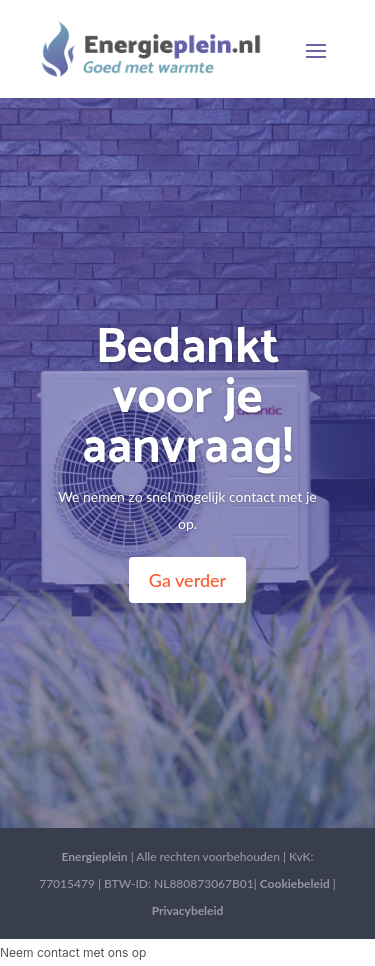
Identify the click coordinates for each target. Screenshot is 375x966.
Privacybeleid (188, 910)
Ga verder (187, 580)
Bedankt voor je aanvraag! (187, 398)
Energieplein (94, 856)
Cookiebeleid (295, 883)
